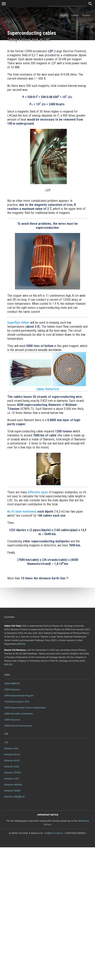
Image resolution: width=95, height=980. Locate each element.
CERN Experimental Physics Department (25, 708)
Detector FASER (12, 791)
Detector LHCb (12, 766)
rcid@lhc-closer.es (54, 833)
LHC (6, 742)
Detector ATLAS (12, 754)
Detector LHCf (11, 778)
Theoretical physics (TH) (17, 701)
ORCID (21, 644)
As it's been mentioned (22, 512)
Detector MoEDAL (13, 785)
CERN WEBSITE (12, 683)
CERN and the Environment (18, 726)
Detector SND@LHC (15, 797)
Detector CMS (11, 748)
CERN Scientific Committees (19, 714)
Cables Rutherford (47, 389)
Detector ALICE (12, 760)
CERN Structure (12, 720)
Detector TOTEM (13, 772)
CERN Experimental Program (19, 695)
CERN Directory (12, 689)
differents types (38, 492)
